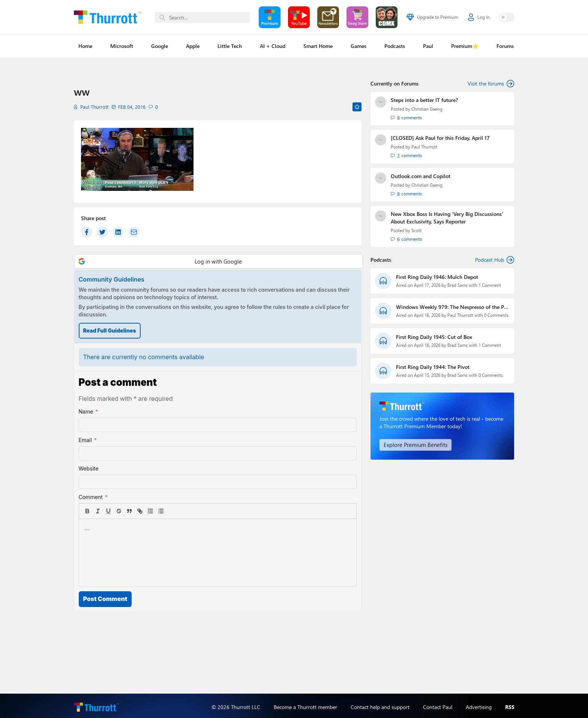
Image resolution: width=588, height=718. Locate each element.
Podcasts (395, 46)
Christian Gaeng (427, 109)
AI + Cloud (273, 46)
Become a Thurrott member (305, 704)
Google (160, 46)
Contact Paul (438, 704)
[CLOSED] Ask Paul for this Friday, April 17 (440, 137)
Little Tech (230, 46)
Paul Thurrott (93, 107)
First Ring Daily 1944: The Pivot (433, 365)
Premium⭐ (465, 46)
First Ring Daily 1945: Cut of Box (434, 335)
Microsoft (122, 46)
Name (88, 412)
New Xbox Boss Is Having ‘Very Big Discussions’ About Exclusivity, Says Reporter (447, 216)
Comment (93, 497)
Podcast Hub (495, 258)
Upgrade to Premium (432, 17)
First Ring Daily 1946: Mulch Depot (437, 275)
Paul (428, 46)
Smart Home (318, 46)
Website (89, 468)
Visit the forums (491, 84)
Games (358, 46)
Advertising (479, 704)
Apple (193, 46)
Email (88, 440)
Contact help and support (380, 704)
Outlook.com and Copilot (421, 175)
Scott (416, 229)
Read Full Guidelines (110, 331)
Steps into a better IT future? (424, 100)
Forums (505, 46)
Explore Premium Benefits (413, 442)
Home (85, 46)
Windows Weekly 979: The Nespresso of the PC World (452, 305)
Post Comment (105, 599)
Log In (479, 17)
